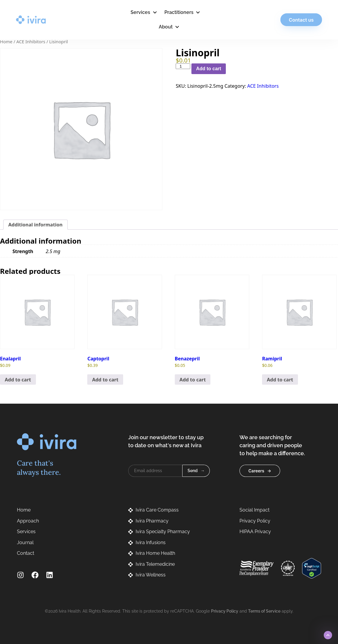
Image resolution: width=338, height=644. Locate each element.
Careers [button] (256, 471)
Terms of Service (264, 611)
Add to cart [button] (18, 380)
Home (6, 41)
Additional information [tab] (35, 225)
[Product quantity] (183, 66)
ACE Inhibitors (31, 41)
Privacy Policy (225, 611)
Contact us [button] (300, 20)
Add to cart (209, 69)
